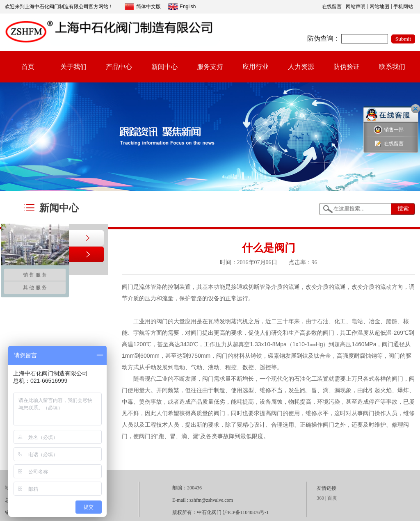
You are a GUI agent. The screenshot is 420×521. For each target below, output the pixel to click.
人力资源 (301, 67)
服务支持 (210, 67)
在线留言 (332, 7)
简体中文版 (143, 7)
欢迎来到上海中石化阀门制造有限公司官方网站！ (59, 7)
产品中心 (119, 67)
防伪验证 (347, 67)
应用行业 (256, 67)
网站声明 (356, 7)
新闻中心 (164, 67)
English (182, 7)
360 (320, 498)
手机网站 (403, 7)
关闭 (415, 109)
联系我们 (392, 67)
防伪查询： (324, 38)
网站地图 (379, 7)
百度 (332, 498)
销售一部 (389, 130)
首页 (28, 67)
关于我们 (73, 67)
